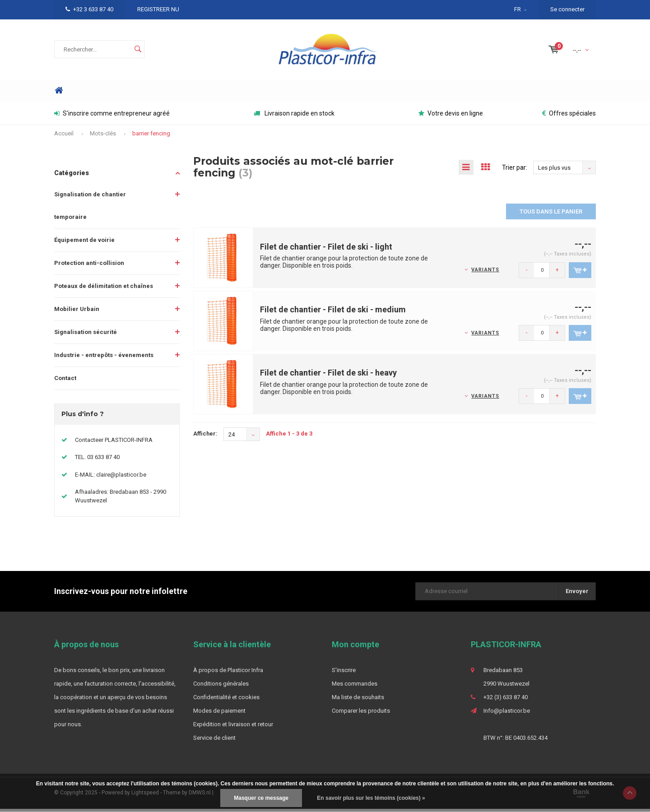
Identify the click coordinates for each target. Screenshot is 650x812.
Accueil (64, 137)
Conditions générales (221, 687)
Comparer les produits (361, 714)
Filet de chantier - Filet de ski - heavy (328, 376)
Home (59, 94)
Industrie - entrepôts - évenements (104, 358)
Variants (485, 273)
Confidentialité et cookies (226, 700)
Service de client (214, 741)
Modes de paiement (219, 714)
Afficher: (205, 437)
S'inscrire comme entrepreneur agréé (112, 116)
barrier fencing (151, 137)
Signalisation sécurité (86, 335)
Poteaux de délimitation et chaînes (104, 289)
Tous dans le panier (551, 215)
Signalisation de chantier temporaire (90, 209)
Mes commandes (355, 687)
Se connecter (567, 9)
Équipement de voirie (84, 243)
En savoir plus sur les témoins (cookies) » (371, 798)
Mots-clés (103, 137)
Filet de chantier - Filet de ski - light (326, 250)
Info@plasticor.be (507, 714)
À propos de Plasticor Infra (228, 673)
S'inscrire (344, 673)
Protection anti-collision (89, 266)
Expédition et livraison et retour (233, 727)
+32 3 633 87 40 (89, 9)
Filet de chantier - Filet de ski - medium (333, 313)
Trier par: (515, 171)
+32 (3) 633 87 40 (506, 700)
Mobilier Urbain (77, 312)
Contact (65, 381)
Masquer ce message (261, 798)
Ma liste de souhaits (358, 700)
